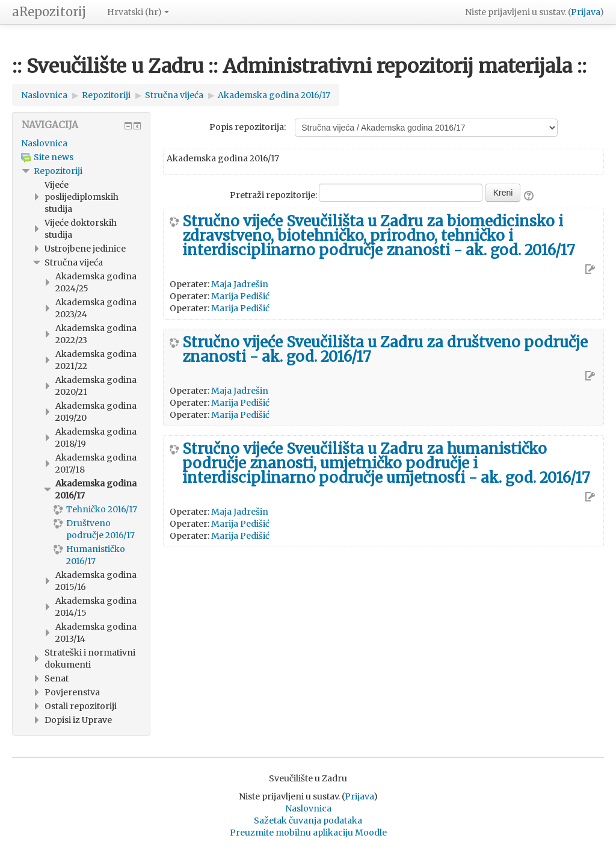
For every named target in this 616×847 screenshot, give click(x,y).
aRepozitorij (49, 12)
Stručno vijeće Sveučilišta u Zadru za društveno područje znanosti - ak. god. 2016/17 (385, 350)
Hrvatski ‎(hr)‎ (138, 12)
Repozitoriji (58, 171)
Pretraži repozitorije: (274, 195)
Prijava (585, 12)
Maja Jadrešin (240, 284)
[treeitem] (81, 143)
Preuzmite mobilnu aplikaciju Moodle (308, 833)
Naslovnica (44, 143)
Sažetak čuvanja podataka (308, 821)
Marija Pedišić (240, 296)
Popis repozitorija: (248, 127)
